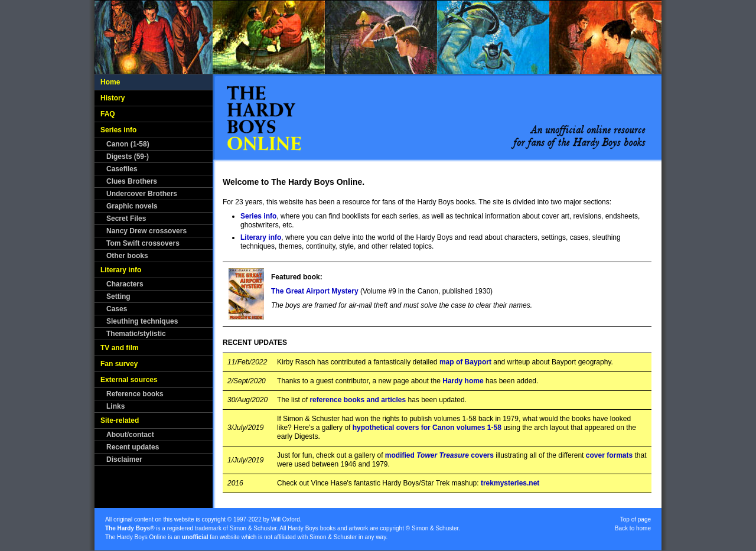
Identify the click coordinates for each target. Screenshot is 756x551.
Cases (117, 309)
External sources (129, 380)
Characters (125, 284)
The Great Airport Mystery (315, 291)
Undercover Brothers (142, 194)
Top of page (636, 519)
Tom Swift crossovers (143, 243)
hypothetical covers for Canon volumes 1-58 (427, 428)
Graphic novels (132, 206)
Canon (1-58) (128, 144)
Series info (118, 130)
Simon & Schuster (253, 528)
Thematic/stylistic (136, 334)
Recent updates (133, 447)
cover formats (609, 455)
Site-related (120, 420)
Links (115, 406)
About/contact (130, 435)
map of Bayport (465, 362)
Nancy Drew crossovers (146, 231)
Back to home (633, 528)
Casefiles (122, 169)
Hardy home (463, 381)
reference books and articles (358, 400)
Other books (127, 256)
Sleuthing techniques (142, 321)
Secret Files (126, 219)
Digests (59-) (128, 157)
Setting (118, 296)
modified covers (439, 455)
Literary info (121, 270)
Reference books (135, 394)
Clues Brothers (132, 181)
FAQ (108, 114)
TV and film (120, 348)
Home (110, 82)
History (113, 98)
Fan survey (119, 364)
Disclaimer (124, 459)
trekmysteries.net (510, 483)
